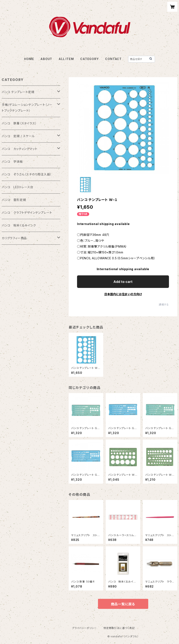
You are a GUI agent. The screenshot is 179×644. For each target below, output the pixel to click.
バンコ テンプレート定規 (18, 92)
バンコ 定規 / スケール (18, 136)
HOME (29, 59)
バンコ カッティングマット (19, 149)
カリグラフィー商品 (14, 238)
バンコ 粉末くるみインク (19, 225)
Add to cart (123, 282)
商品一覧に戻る (123, 604)
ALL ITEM (66, 59)
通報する (164, 305)
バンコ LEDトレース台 (17, 187)
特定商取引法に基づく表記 (119, 628)
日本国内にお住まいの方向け (123, 294)
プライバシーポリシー (84, 628)
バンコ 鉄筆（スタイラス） (19, 123)
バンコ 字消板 (12, 162)
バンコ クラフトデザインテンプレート (27, 213)
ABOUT (46, 59)
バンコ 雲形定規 (14, 200)
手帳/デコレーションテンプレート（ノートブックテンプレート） (27, 108)
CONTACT (113, 59)
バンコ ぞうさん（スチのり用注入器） (27, 174)
